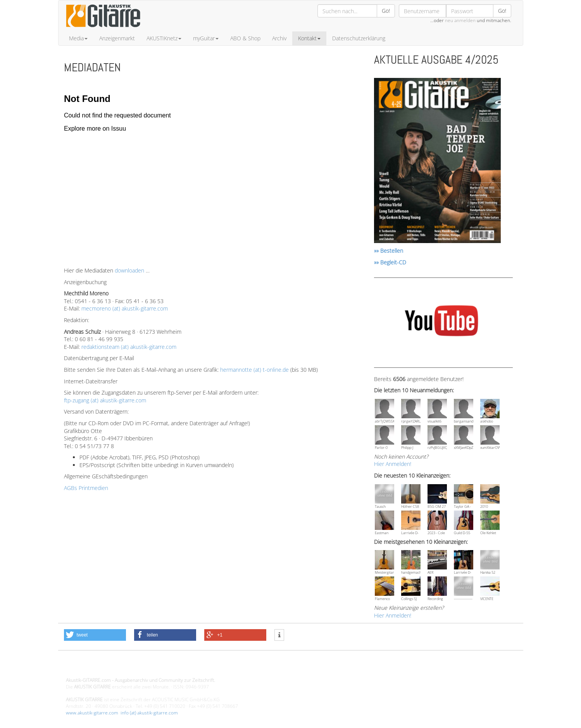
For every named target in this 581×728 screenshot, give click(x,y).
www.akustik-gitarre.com (92, 713)
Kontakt (309, 38)
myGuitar (206, 38)
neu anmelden (460, 20)
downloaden (129, 270)
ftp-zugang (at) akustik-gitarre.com (105, 400)
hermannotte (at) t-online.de (254, 370)
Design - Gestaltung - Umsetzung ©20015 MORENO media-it (130, 667)
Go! (386, 11)
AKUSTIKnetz (164, 38)
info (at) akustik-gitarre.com (149, 713)
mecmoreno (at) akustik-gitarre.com (125, 308)
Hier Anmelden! (393, 464)
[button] (95, 635)
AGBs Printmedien (86, 488)
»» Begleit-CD (390, 262)
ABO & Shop (245, 38)
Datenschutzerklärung (359, 38)
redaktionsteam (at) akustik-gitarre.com (129, 347)
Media (78, 38)
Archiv (279, 38)
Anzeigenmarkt (117, 38)
